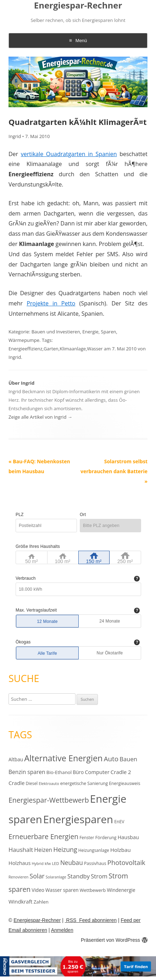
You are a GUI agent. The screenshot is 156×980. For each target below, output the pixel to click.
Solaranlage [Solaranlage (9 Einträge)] (56, 877)
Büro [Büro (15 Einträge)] (78, 772)
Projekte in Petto (51, 303)
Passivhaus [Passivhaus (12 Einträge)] (95, 863)
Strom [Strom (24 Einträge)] (99, 876)
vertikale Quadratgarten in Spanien (69, 154)
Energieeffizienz (26, 349)
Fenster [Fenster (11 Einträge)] (87, 837)
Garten (51, 349)
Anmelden (62, 930)
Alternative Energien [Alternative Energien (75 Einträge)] (63, 758)
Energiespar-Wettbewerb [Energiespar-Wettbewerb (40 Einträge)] (49, 800)
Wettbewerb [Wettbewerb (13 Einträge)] (93, 890)
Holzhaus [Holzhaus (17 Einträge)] (19, 863)
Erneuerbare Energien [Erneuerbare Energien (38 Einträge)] (43, 836)
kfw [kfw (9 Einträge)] (48, 864)
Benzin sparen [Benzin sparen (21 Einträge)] (27, 772)
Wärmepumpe (24, 340)
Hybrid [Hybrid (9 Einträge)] (37, 864)
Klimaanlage (73, 349)
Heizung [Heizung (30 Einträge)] (65, 849)
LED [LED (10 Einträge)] (55, 863)
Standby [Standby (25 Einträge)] (79, 876)
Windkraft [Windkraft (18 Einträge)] (21, 901)
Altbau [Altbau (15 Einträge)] (16, 759)
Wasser (95, 349)
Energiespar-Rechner (78, 5)
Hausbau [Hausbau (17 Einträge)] (128, 837)
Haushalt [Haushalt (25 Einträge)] (21, 850)
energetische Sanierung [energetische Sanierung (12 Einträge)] (84, 783)
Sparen (109, 332)
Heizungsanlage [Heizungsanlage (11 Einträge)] (94, 850)
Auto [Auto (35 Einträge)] (111, 759)
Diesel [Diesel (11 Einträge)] (32, 783)
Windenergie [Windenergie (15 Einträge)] (121, 890)
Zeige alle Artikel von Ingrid (40, 417)
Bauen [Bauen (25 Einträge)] (128, 759)
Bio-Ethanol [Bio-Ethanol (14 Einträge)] (59, 772)
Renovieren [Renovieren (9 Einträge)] (18, 877)
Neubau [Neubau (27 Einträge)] (72, 863)
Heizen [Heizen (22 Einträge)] (43, 850)
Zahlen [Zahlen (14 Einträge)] (41, 902)
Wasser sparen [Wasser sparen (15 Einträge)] (62, 890)
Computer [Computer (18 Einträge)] (97, 772)
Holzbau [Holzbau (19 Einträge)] (121, 850)
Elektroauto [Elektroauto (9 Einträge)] (49, 784)
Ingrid (15, 136)
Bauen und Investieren (56, 332)
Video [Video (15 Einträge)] (38, 890)
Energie (90, 332)
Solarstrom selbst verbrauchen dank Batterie (114, 471)
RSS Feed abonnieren (91, 920)
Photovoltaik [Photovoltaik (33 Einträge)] (126, 862)
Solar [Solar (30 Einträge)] (37, 876)
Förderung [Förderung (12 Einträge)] (106, 838)
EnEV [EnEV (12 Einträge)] (119, 822)
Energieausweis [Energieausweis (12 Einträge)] (124, 783)
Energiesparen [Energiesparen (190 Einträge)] (78, 819)
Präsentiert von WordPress (114, 940)
